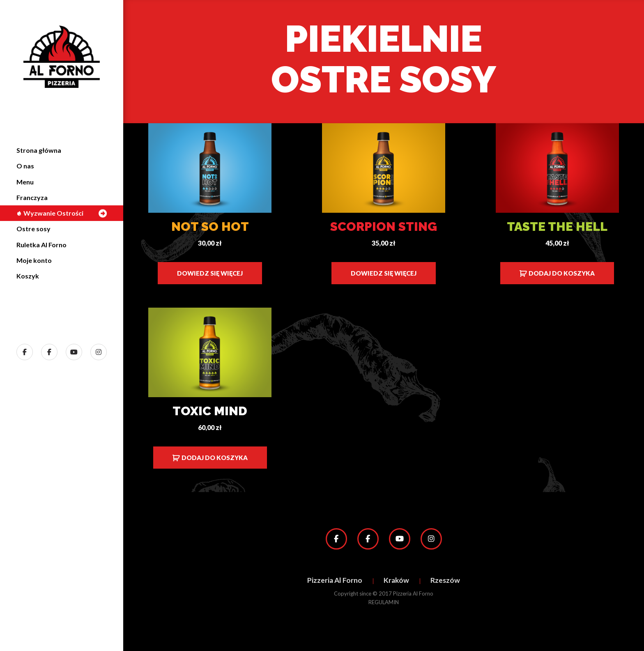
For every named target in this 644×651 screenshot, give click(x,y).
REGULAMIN (384, 602)
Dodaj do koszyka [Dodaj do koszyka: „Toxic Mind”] (215, 458)
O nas (25, 166)
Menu (25, 182)
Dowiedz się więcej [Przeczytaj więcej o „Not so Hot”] (210, 273)
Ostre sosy (33, 229)
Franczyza (32, 197)
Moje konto (34, 260)
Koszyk (28, 276)
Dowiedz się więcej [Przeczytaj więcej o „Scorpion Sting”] (384, 273)
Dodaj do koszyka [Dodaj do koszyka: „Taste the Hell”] (562, 273)
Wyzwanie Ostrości (50, 213)
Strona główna (39, 150)
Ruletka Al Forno (41, 245)
